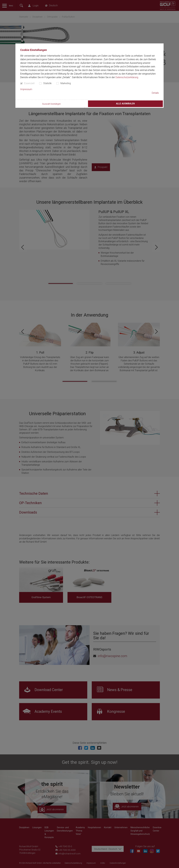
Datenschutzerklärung (127, 77)
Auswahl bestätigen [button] (51, 104)
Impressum (26, 89)
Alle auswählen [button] (125, 104)
